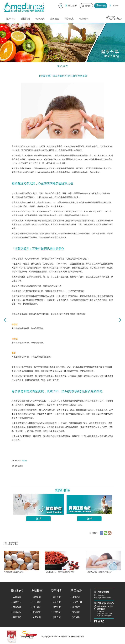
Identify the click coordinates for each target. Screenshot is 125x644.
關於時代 (11, 19)
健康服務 (40, 19)
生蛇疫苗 (57, 612)
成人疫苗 (57, 597)
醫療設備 (17, 607)
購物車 (88, 6)
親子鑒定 (76, 607)
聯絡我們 (17, 617)
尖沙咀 (105, 606)
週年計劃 (37, 597)
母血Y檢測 (77, 602)
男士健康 (37, 607)
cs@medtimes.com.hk (104, 598)
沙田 (111, 606)
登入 (70, 6)
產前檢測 (76, 597)
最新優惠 (69, 19)
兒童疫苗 (57, 602)
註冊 (75, 6)
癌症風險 (76, 612)
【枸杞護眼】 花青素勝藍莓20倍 (60, 572)
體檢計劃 (25, 19)
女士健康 (37, 602)
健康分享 (84, 19)
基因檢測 (55, 19)
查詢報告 (103, 6)
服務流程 (17, 612)
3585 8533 (101, 595)
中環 (99, 606)
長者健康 (37, 612)
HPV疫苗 (57, 607)
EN (117, 6)
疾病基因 (76, 617)
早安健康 (25, 461)
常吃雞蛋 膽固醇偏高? (14, 572)
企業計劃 (37, 617)
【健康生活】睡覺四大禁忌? (99, 572)
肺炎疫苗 (57, 617)
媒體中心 (17, 602)
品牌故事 (17, 597)
